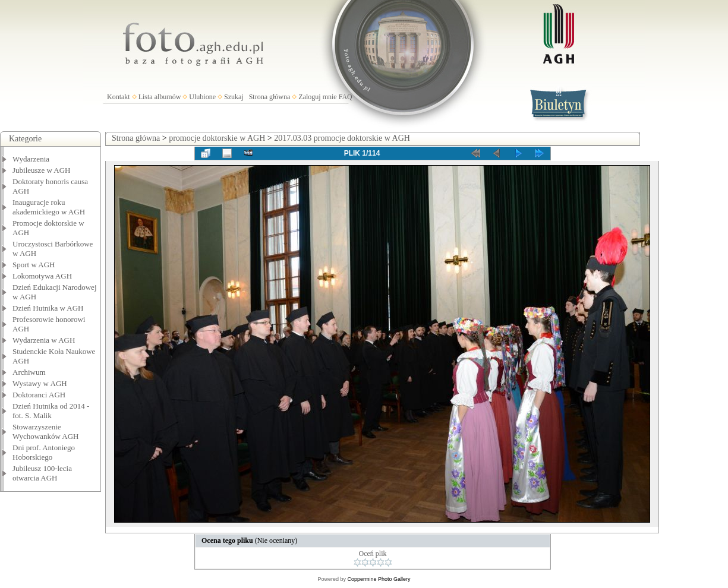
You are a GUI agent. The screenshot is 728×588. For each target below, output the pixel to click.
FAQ (346, 97)
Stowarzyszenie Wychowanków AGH (46, 431)
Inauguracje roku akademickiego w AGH (49, 207)
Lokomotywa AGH (42, 276)
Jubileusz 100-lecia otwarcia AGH (42, 473)
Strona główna (270, 97)
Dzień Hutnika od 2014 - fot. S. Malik (51, 411)
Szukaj (234, 97)
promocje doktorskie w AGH (217, 138)
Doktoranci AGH (39, 395)
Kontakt (119, 97)
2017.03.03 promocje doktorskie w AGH (342, 138)
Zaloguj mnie (317, 97)
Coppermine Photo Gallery (379, 579)
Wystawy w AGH (40, 383)
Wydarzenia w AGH (44, 340)
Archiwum (29, 372)
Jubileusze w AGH (42, 170)
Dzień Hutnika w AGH (48, 308)
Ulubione (202, 97)
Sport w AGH (34, 265)
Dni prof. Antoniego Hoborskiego (44, 452)
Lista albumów (160, 97)
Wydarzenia (31, 159)
